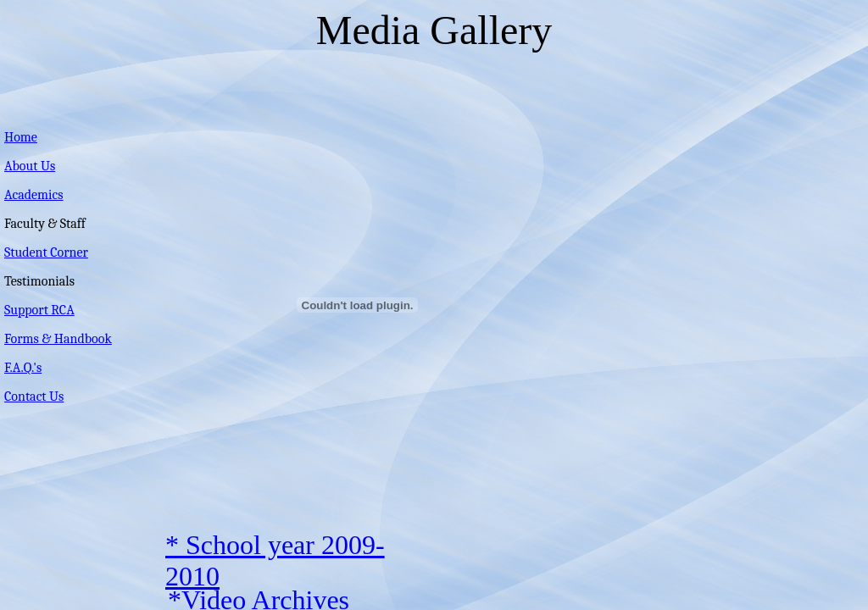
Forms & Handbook (58, 339)
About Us (30, 166)
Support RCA (39, 310)
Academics (34, 195)
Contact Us (34, 396)
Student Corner (46, 252)
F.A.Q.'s (23, 368)
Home (21, 137)
